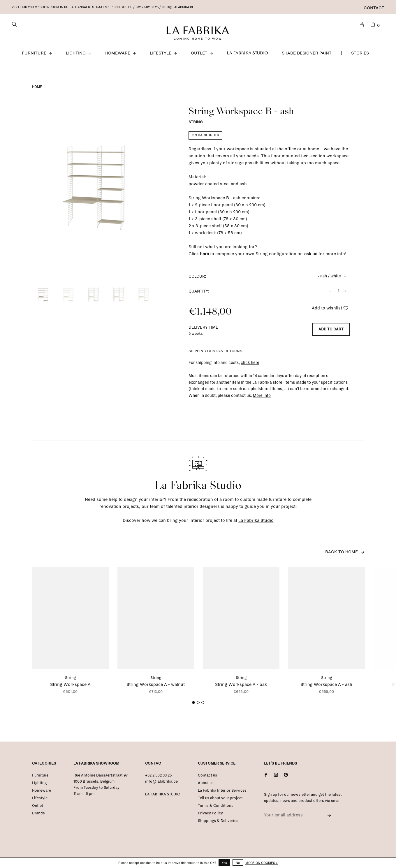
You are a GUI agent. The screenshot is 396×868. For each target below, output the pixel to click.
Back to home (342, 556)
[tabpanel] (99, 191)
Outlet (199, 57)
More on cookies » (262, 863)
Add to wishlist (330, 312)
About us (206, 787)
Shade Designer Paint (307, 57)
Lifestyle (161, 57)
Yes (224, 863)
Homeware (118, 57)
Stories (360, 57)
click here (250, 367)
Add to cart (331, 333)
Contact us (207, 779)
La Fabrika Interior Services (222, 795)
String (196, 126)
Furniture (34, 57)
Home (37, 91)
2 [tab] (199, 708)
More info (262, 400)
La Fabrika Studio (248, 57)
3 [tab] (204, 708)
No (238, 863)
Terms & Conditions (216, 810)
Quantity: (199, 295)
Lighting (76, 57)
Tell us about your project (220, 802)
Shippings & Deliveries (218, 825)
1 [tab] (194, 708)
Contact (374, 8)
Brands (38, 817)
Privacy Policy (210, 817)
